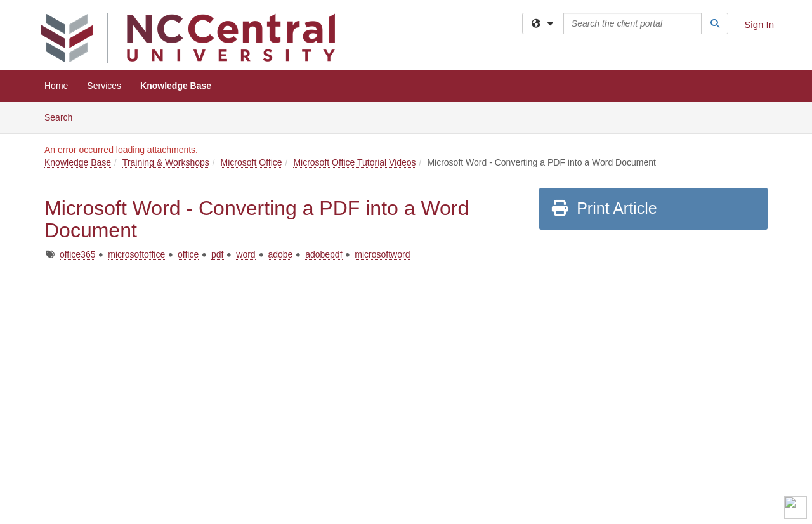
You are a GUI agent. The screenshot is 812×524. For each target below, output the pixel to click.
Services (104, 86)
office (188, 254)
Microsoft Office (252, 162)
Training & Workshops (166, 162)
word (246, 254)
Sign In (759, 24)
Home (56, 86)
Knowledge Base (176, 86)
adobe (280, 254)
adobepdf (324, 254)
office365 (78, 254)
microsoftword (382, 254)
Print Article (604, 208)
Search (63, 116)
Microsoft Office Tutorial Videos (354, 162)
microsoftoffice (136, 254)
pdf (217, 254)
